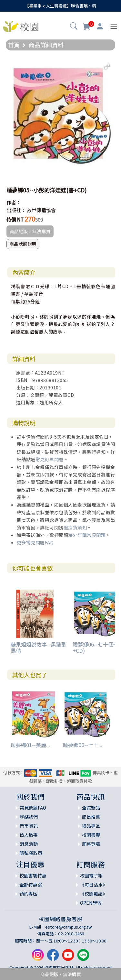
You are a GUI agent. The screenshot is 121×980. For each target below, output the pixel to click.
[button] (74, 27)
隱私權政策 (31, 853)
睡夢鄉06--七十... (83, 745)
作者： (14, 202)
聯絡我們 (29, 817)
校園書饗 (91, 835)
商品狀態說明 (23, 244)
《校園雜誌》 (94, 894)
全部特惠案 (31, 885)
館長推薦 (91, 817)
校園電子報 (91, 876)
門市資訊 (29, 826)
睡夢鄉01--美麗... (30, 745)
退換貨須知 (75, 528)
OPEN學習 (91, 903)
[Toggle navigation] (114, 26)
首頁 (14, 45)
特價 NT (15, 219)
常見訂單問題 (50, 459)
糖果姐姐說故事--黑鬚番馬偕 (38, 647)
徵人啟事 (29, 835)
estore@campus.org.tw (69, 927)
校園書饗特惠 (33, 876)
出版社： (16, 210)
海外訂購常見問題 (87, 535)
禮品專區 (91, 826)
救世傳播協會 (41, 210)
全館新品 (91, 808)
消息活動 (29, 844)
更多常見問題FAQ (35, 542)
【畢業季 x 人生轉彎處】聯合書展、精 (60, 6)
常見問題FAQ (33, 808)
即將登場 (91, 844)
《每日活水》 (94, 885)
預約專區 (28, 894)
